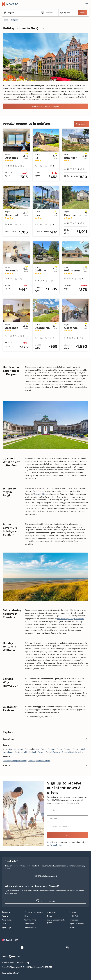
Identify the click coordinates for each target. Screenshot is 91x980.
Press (4, 924)
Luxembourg (8, 752)
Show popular (82, 124)
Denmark (52, 749)
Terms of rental (30, 927)
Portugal (57, 752)
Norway (41, 752)
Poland (49, 752)
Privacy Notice (56, 845)
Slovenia (65, 752)
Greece (76, 749)
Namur (32, 761)
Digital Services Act (77, 924)
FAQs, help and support (45, 876)
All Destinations (9, 749)
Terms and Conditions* (10, 973)
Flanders (6, 761)
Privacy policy (74, 920)
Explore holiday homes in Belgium (46, 106)
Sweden (80, 752)
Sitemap (72, 927)
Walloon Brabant (43, 761)
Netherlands (31, 752)
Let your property (45, 901)
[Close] (87, 4)
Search (83, 13)
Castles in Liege (40, 494)
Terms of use (29, 924)
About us (5, 916)
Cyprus (44, 749)
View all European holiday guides (56, 921)
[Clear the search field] (37, 13)
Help (26, 916)
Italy (82, 749)
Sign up (68, 835)
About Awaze (7, 920)
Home (5, 20)
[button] (49, 13)
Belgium (15, 20)
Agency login (7, 927)
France (60, 749)
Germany (68, 749)
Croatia (36, 749)
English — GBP (10, 940)
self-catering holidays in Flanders (71, 619)
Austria (20, 749)
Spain (73, 752)
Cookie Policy (74, 916)
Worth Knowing (30, 920)
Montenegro (20, 752)
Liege (14, 761)
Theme (50, 916)
